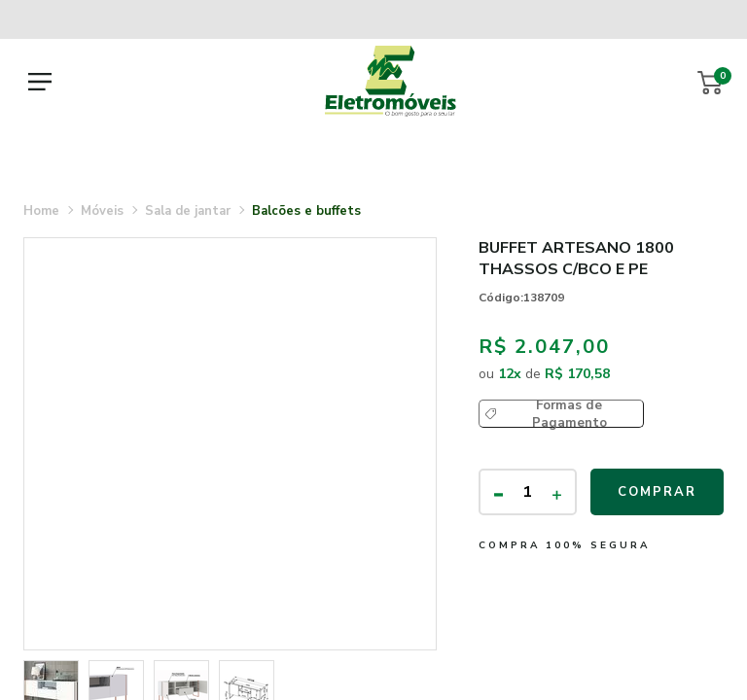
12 (510, 374)
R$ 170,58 (577, 374)
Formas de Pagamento (569, 414)
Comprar (657, 492)
